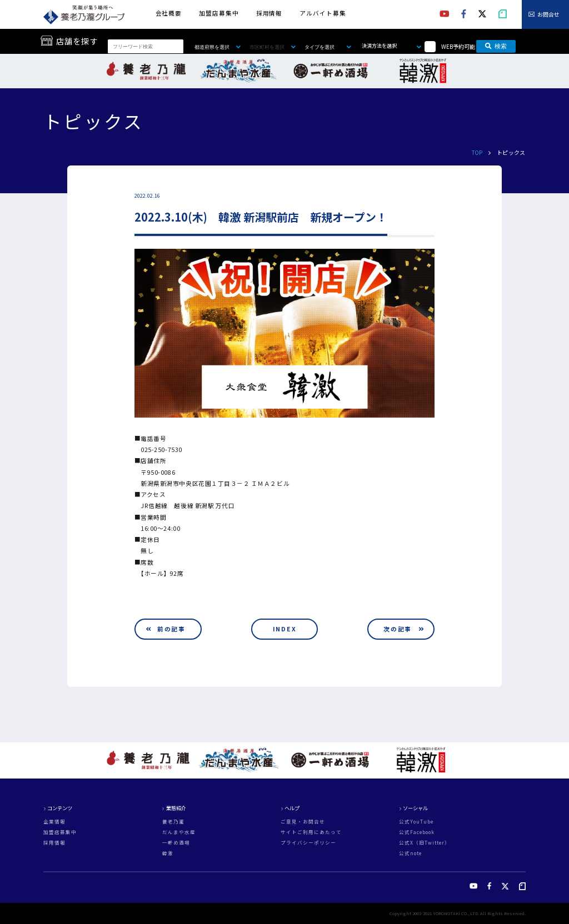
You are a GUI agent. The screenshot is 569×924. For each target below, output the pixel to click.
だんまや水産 (179, 832)
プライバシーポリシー (308, 843)
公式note (410, 853)
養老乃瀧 (173, 822)
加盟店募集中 (219, 13)
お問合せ (548, 14)
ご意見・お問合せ (303, 822)
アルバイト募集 (323, 13)
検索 (496, 46)
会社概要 (169, 13)
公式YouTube (416, 822)
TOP (477, 152)
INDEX (285, 629)
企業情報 (54, 822)
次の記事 (398, 629)
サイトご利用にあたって (311, 832)
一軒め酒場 (176, 843)
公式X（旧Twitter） (425, 843)
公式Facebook (417, 832)
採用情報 (269, 13)
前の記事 (171, 629)
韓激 (168, 853)
